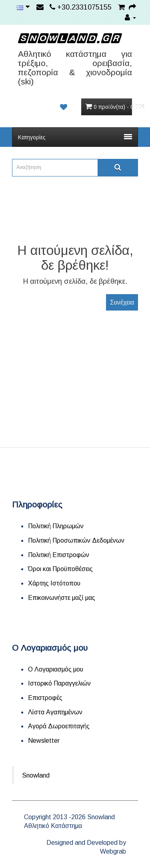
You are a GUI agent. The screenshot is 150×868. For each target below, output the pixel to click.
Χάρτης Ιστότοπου (54, 583)
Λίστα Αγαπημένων (55, 712)
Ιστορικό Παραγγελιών (59, 683)
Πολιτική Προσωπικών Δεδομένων (76, 540)
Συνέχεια (122, 302)
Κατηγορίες (75, 137)
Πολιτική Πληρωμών (56, 526)
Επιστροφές (45, 698)
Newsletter (44, 741)
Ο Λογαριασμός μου (56, 669)
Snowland (36, 775)
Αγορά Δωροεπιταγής (59, 726)
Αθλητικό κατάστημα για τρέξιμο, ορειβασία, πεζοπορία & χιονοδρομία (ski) (75, 68)
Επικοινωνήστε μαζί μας (62, 598)
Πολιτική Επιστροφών (59, 555)
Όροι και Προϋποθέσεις (60, 569)
